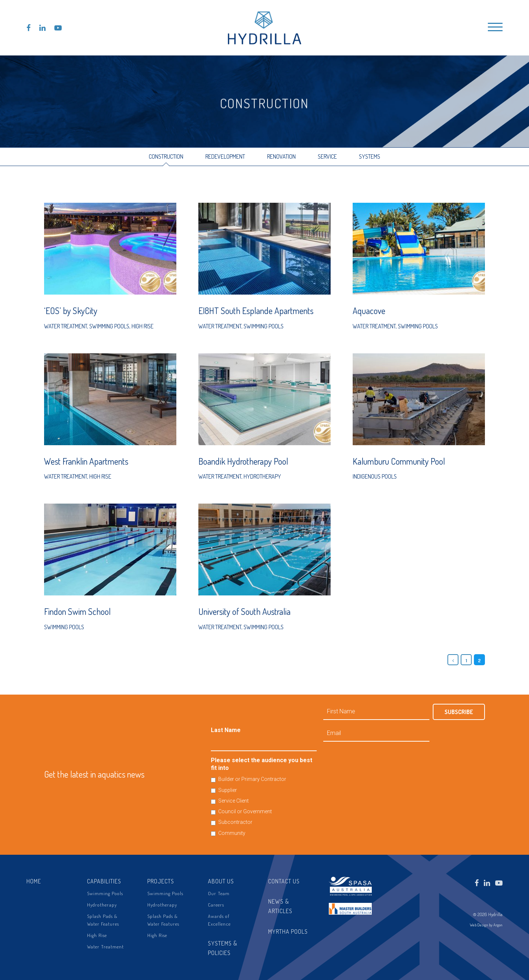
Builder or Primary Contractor (252, 779)
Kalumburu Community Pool (399, 461)
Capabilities (104, 881)
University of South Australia (244, 611)
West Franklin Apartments (86, 461)
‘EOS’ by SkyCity (71, 311)
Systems (370, 156)
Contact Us (284, 881)
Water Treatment (66, 326)
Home (34, 881)
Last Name (226, 730)
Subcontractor (235, 822)
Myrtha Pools (288, 932)
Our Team (219, 893)
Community (232, 833)
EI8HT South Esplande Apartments (256, 311)
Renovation (281, 156)
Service (327, 156)
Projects (161, 881)
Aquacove (369, 311)
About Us (221, 881)
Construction (166, 156)
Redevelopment (225, 156)
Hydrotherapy (262, 476)
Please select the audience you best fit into (262, 764)
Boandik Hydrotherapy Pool (243, 461)
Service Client (233, 801)
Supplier (228, 790)
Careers (216, 905)
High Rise (143, 326)
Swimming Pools (109, 326)
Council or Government (245, 811)
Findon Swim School (77, 611)
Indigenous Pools (375, 476)
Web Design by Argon (486, 925)
